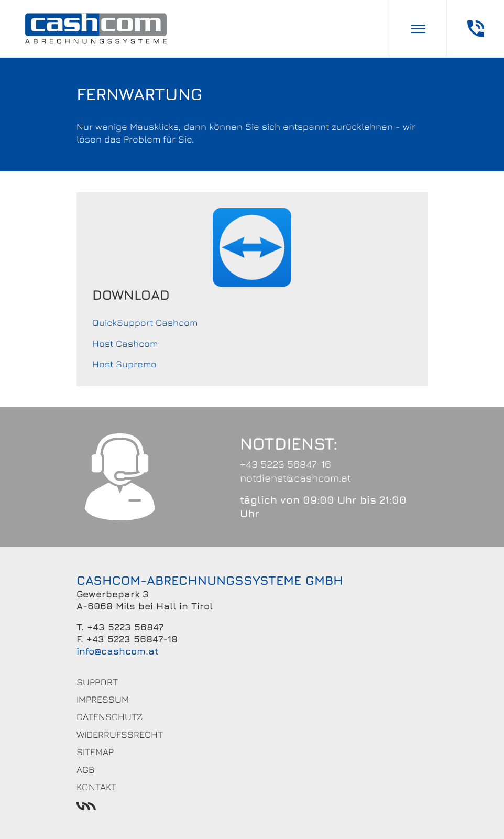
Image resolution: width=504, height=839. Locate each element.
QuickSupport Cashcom (145, 323)
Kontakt (96, 787)
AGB (85, 770)
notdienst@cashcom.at (295, 478)
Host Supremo (124, 364)
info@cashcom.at (118, 651)
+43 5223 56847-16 (286, 464)
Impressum (103, 699)
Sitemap (95, 752)
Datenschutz (109, 717)
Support (97, 682)
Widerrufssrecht (120, 734)
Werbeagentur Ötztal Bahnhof (252, 806)
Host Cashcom (125, 344)
